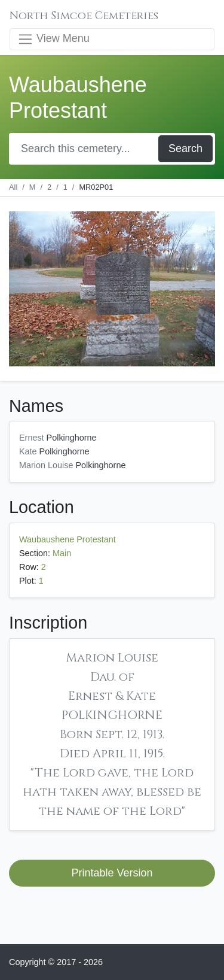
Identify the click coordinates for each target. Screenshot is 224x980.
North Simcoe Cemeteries (84, 16)
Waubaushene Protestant (67, 539)
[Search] (85, 149)
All (13, 187)
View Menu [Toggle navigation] (53, 39)
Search (185, 148)
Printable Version (112, 873)
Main (62, 553)
